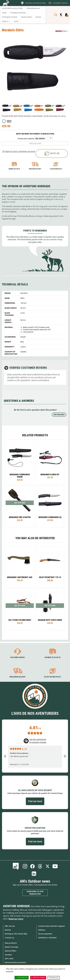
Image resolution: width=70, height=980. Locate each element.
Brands (8, 930)
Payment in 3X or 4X (53, 657)
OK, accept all (22, 978)
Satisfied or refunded (47, 938)
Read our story (16, 919)
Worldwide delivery (35, 169)
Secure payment (45, 934)
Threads (40, 866)
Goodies (8, 955)
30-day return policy (53, 677)
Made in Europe (12, 947)
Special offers (11, 951)
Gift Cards (9, 959)
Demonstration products (15, 962)
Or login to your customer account (19, 151)
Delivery (42, 930)
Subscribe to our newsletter (35, 893)
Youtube (55, 866)
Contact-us (9, 938)
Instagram (25, 866)
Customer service (17, 657)
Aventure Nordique (16, 906)
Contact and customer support (52, 926)
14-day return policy (56, 169)
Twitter (48, 866)
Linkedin (34, 874)
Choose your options (26, 139)
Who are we (10, 926)
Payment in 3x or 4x (14, 169)
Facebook (32, 866)
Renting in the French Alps (16, 934)
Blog (16, 866)
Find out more (35, 801)
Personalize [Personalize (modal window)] (54, 978)
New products (11, 943)
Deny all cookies (38, 978)
